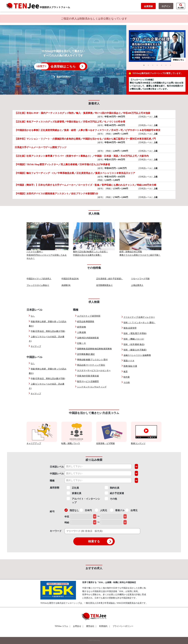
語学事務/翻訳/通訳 (86, 354)
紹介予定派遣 (114, 493)
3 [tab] (153, 65)
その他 (127, 382)
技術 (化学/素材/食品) (134, 344)
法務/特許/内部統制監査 (88, 338)
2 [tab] (148, 65)
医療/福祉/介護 (130, 366)
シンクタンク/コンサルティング (92, 387)
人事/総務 (82, 332)
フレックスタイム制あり (38, 285)
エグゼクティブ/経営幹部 (89, 316)
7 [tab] (170, 65)
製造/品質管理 (130, 328)
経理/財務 (82, 327)
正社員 (73, 488)
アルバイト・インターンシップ (83, 500)
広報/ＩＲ (82, 343)
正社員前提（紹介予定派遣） (110, 279)
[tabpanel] (157, 46)
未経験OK (66, 285)
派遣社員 (74, 493)
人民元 (101, 510)
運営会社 (91, 626)
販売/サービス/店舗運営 (88, 381)
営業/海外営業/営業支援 (88, 376)
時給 (67, 523)
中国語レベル (57, 474)
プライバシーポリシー (123, 626)
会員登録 (148, 6)
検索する (100, 541)
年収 (67, 517)
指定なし (72, 510)
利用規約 (103, 626)
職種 (52, 481)
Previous (127, 46)
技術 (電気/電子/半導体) (135, 333)
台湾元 (131, 510)
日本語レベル (57, 467)
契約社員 (112, 488)
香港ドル (117, 510)
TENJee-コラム (62, 626)
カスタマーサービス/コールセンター (94, 370)
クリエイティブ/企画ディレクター (139, 317)
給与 (52, 511)
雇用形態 (54, 488)
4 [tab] (157, 65)
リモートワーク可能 (140, 279)
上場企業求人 (137, 285)
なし (33, 316)
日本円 (86, 510)
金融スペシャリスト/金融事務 (137, 355)
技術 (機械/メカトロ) (134, 339)
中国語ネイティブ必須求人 (39, 279)
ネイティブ (36, 346)
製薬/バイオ (129, 361)
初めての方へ (63, 77)
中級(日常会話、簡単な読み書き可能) (48, 331)
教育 (126, 372)
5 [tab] (162, 65)
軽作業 (127, 377)
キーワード (56, 531)
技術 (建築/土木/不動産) (135, 350)
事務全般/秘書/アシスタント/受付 (92, 360)
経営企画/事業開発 (86, 322)
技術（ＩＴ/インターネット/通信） (140, 323)
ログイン (166, 6)
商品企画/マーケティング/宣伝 (91, 365)
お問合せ (78, 626)
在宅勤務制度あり (104, 285)
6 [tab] (166, 65)
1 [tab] (144, 65)
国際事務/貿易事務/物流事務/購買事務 (94, 349)
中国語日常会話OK (70, 279)
